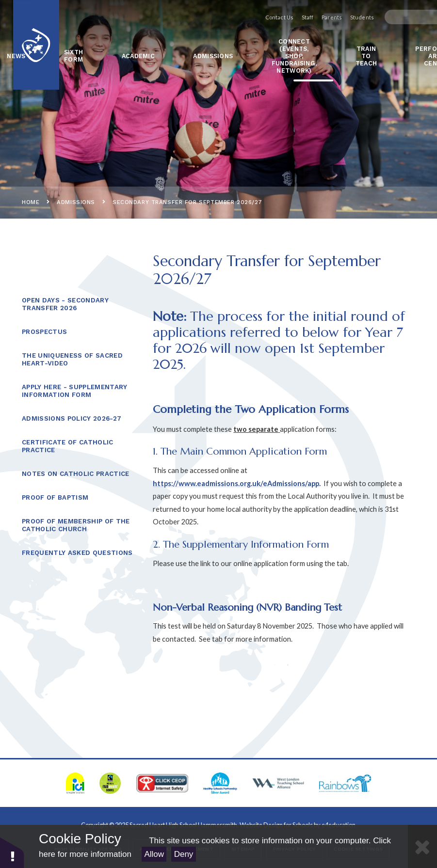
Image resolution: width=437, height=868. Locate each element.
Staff (297, 17)
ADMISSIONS (76, 202)
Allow (154, 854)
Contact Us (268, 17)
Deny (184, 854)
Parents (321, 17)
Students (351, 17)
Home (31, 202)
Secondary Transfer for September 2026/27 (187, 202)
